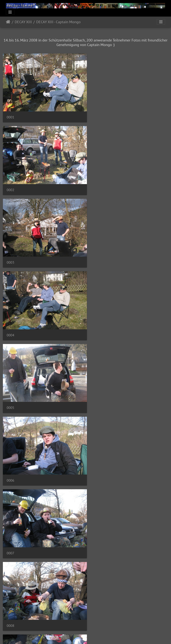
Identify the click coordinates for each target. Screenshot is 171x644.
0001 (10, 114)
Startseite (8, 22)
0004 (96, 184)
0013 (10, 532)
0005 (10, 254)
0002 (96, 114)
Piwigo (93, 636)
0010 (96, 393)
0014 (96, 532)
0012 (96, 463)
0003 (10, 184)
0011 (10, 463)
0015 (10, 602)
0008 (96, 323)
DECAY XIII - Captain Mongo (58, 22)
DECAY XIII (23, 22)
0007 (10, 323)
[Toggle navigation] (10, 12)
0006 (96, 254)
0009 (10, 393)
